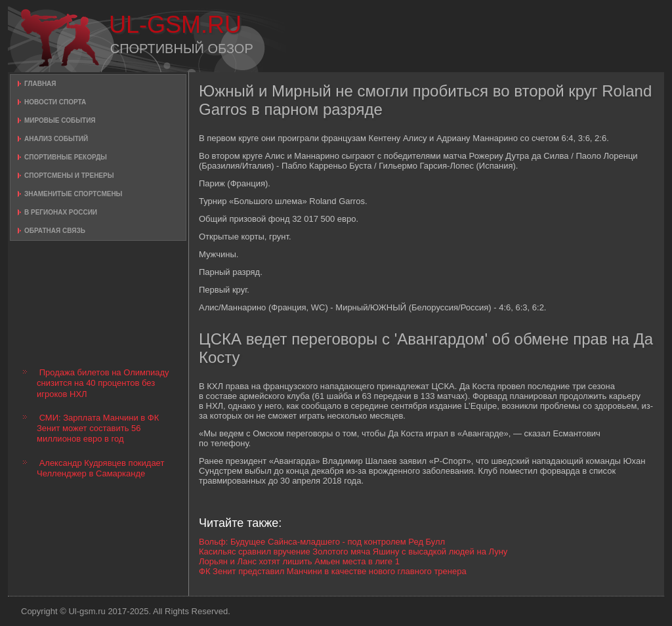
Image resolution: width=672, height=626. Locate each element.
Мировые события (60, 120)
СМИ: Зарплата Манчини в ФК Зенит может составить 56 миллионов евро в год (98, 428)
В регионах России (61, 212)
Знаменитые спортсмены (73, 194)
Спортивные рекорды (66, 157)
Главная (40, 84)
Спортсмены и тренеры (69, 176)
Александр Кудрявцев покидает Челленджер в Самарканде (100, 468)
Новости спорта (55, 102)
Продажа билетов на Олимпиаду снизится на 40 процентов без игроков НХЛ (103, 383)
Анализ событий (56, 139)
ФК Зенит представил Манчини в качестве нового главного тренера (333, 571)
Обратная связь (55, 231)
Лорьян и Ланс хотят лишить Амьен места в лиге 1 (299, 561)
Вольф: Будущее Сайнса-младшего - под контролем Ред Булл (322, 542)
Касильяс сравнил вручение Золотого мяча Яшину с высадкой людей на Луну (353, 552)
